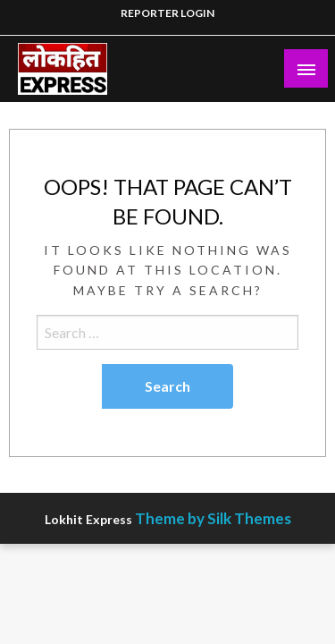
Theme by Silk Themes (213, 518)
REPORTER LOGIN (167, 13)
